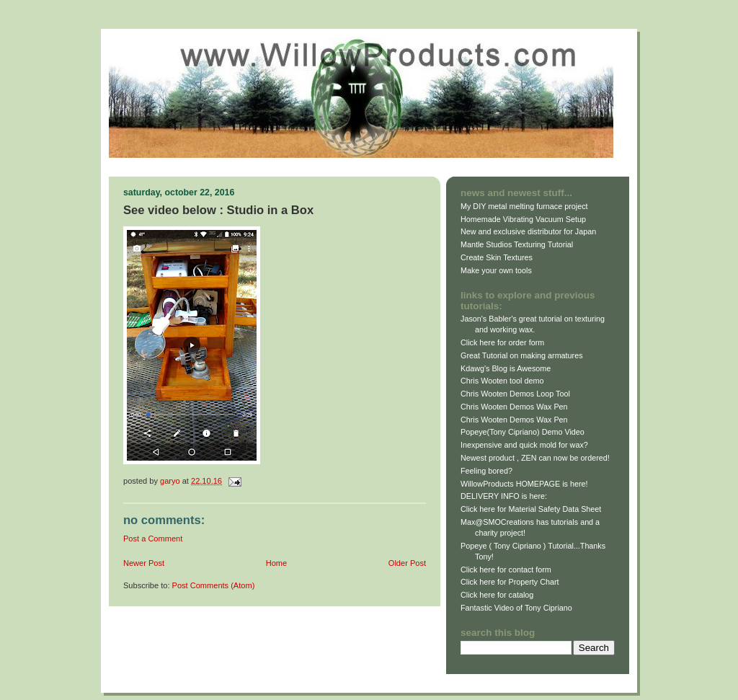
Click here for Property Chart (510, 582)
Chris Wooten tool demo (502, 381)
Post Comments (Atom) (214, 585)
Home (276, 563)
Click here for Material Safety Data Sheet (531, 509)
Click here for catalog (497, 595)
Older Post (407, 563)
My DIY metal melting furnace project (524, 206)
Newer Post (144, 563)
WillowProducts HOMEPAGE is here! (524, 484)
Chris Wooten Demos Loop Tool (515, 394)
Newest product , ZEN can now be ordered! (535, 458)
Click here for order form (502, 342)
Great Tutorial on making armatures (522, 355)
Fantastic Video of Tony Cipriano (516, 608)
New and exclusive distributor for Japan (528, 231)
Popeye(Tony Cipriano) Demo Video (523, 432)
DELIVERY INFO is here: (504, 496)
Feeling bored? (486, 471)
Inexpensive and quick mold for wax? (524, 445)
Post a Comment (153, 539)
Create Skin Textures (497, 257)
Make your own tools (496, 270)
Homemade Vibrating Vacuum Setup (523, 219)
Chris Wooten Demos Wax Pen (514, 407)
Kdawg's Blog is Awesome (506, 368)
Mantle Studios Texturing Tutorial (517, 244)
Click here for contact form (506, 570)
